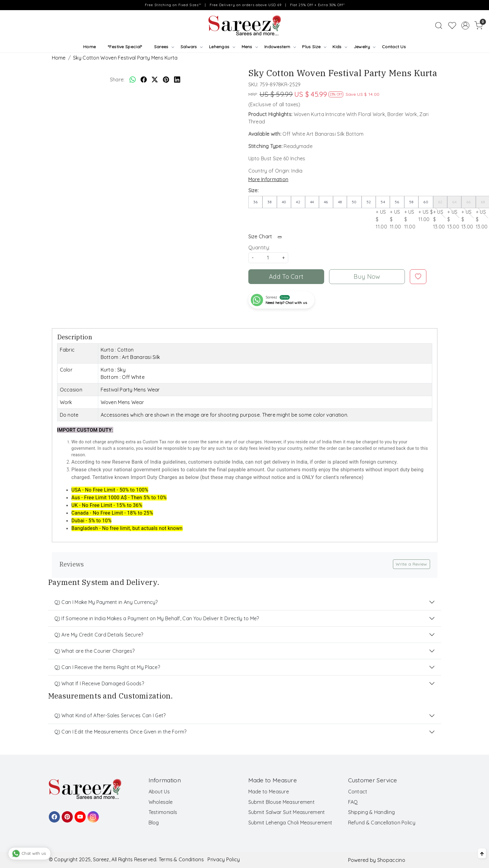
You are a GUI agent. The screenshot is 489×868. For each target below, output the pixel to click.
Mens (250, 47)
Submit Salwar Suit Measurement (287, 812)
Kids (340, 47)
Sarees (164, 47)
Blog (154, 823)
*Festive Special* (125, 47)
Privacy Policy (224, 859)
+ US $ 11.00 (383, 213)
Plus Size (314, 47)
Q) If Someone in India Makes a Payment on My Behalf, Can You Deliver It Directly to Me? (157, 618)
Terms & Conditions (181, 859)
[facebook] (144, 80)
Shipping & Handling (372, 812)
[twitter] (155, 80)
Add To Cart (286, 276)
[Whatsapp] (133, 80)
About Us (159, 792)
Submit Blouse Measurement (282, 802)
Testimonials (163, 812)
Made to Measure (269, 792)
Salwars (192, 47)
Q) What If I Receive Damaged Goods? (99, 683)
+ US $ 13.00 (440, 213)
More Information (268, 179)
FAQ (353, 802)
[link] (439, 25)
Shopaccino (391, 860)
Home (89, 47)
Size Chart (267, 236)
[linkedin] (177, 80)
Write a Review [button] (411, 564)
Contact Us (394, 47)
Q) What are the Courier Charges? (95, 651)
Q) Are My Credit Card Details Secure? (99, 635)
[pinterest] (166, 80)
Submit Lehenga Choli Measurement (290, 823)
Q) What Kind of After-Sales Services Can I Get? (110, 715)
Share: (117, 80)
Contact (358, 792)
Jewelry (365, 47)
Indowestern (280, 47)
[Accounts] (465, 25)
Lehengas (222, 47)
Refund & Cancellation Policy (382, 823)
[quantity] (268, 258)
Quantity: (259, 247)
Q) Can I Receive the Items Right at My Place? (107, 667)
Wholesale (161, 802)
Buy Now (367, 276)
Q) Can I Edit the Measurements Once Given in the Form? (120, 732)
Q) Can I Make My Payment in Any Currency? (106, 602)
